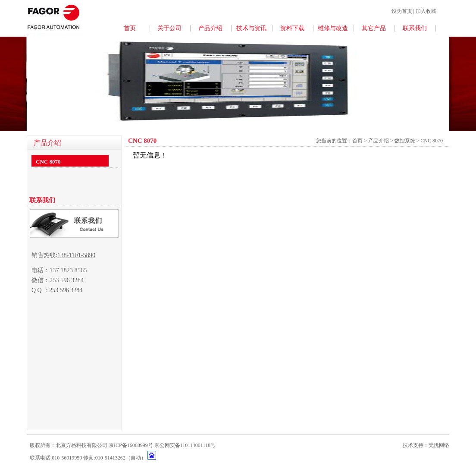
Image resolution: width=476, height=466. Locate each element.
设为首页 (402, 11)
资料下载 (292, 28)
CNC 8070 (48, 162)
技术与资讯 (251, 28)
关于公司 (169, 28)
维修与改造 (333, 28)
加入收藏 (426, 11)
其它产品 (374, 28)
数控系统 (406, 141)
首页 (130, 28)
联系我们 (415, 28)
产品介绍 (210, 28)
